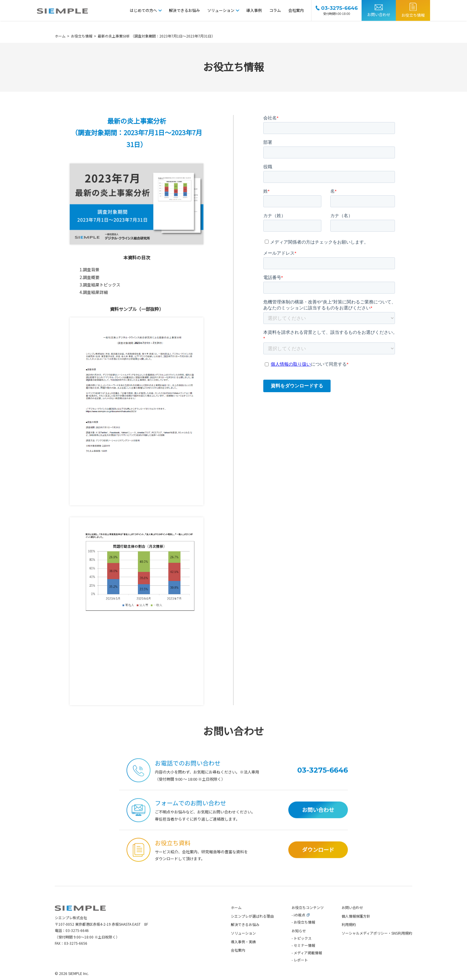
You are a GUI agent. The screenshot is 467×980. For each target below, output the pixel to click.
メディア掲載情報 (308, 962)
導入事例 (254, 10)
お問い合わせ (379, 14)
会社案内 (296, 10)
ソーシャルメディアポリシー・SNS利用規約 (377, 943)
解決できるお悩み (184, 10)
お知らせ (299, 940)
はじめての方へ (143, 10)
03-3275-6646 (77, 940)
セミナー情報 (304, 955)
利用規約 (349, 934)
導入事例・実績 (243, 951)
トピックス (303, 947)
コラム (275, 10)
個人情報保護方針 (356, 926)
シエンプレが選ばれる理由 (252, 926)
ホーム (236, 917)
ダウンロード (318, 859)
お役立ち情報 (413, 15)
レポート (301, 969)
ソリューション (221, 10)
